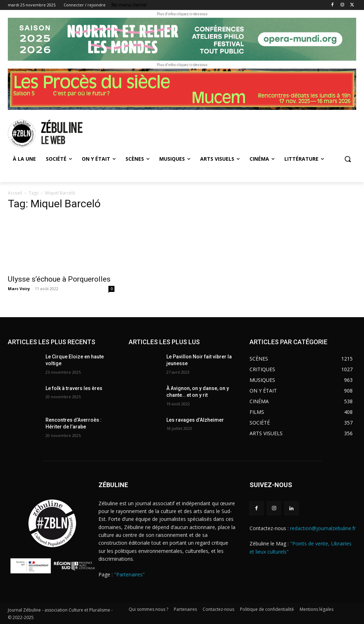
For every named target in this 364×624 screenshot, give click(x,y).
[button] (348, 159)
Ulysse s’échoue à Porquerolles (59, 279)
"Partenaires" (129, 574)
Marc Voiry (19, 289)
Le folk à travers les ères (74, 388)
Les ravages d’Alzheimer (195, 420)
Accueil (15, 193)
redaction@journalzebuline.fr (323, 528)
